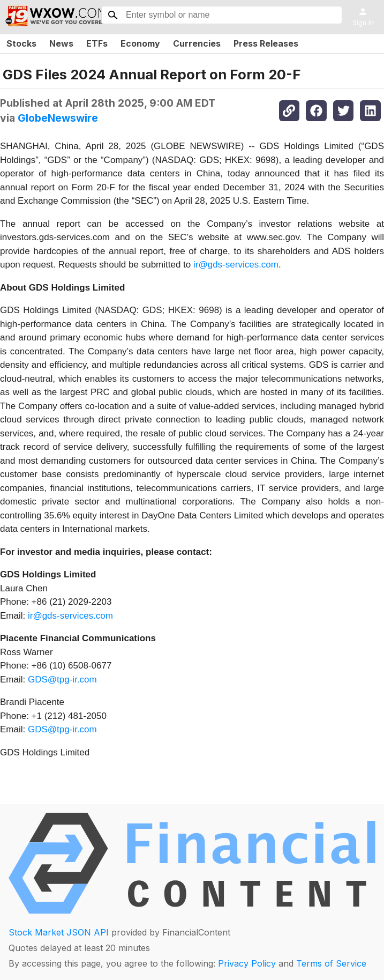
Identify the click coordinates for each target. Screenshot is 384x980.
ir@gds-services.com (236, 265)
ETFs (97, 43)
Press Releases (266, 43)
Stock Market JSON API (59, 932)
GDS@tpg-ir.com (62, 680)
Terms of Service (331, 963)
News (61, 43)
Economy (140, 43)
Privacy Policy (247, 963)
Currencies (197, 43)
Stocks (21, 43)
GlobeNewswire (58, 118)
